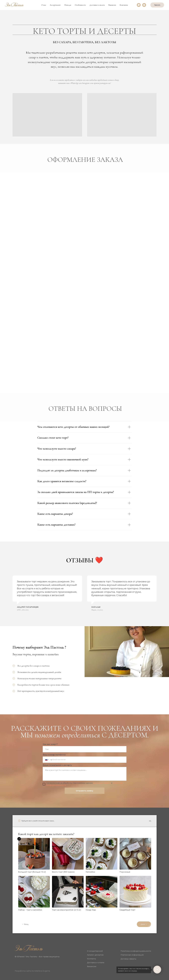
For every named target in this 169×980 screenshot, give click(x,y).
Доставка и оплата (97, 5)
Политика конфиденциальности (136, 951)
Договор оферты (128, 959)
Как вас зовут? (50, 744)
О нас (44, 5)
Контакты (124, 5)
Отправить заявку (84, 791)
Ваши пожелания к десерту (57, 765)
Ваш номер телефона (54, 755)
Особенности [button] (80, 5)
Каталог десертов (95, 955)
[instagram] (144, 5)
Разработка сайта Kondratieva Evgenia (32, 971)
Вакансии (112, 5)
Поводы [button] (68, 5)
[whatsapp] (139, 5)
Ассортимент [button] (55, 5)
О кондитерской (95, 951)
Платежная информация (132, 955)
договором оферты (102, 783)
